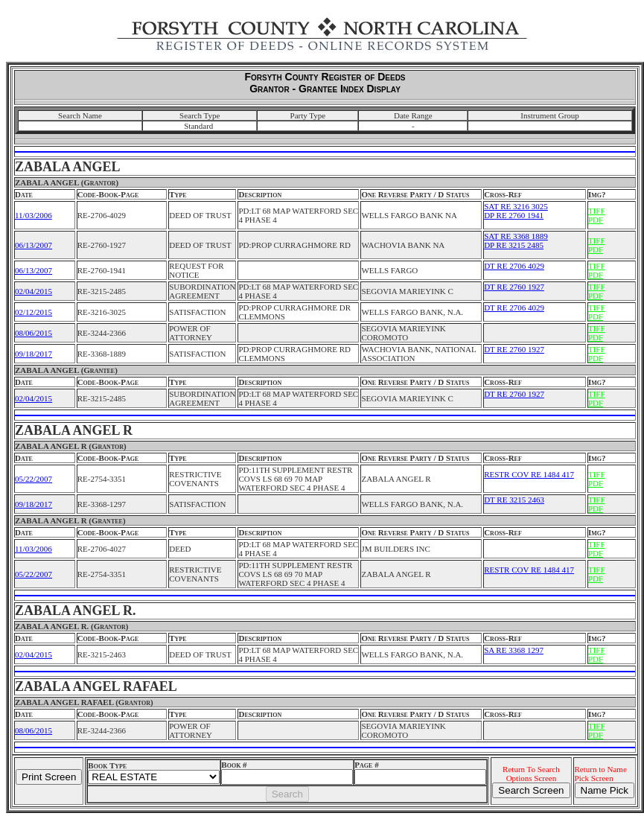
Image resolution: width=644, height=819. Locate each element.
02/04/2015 (34, 291)
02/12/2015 (34, 312)
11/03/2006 (34, 215)
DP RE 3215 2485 (514, 245)
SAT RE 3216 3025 (516, 206)
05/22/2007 (34, 479)
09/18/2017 (34, 354)
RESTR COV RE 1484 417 (529, 474)
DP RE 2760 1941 (514, 215)
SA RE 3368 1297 (514, 650)
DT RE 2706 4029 (514, 266)
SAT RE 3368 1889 (516, 236)
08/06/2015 (34, 333)
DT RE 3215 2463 (514, 500)
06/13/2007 (34, 245)
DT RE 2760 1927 (514, 287)
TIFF (597, 211)
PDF (596, 220)
